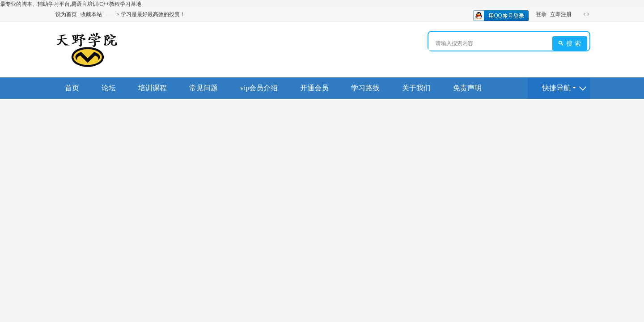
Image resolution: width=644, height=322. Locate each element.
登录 (541, 14)
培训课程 (153, 88)
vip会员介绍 (259, 88)
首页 (72, 88)
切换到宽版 (586, 14)
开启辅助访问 (578, 14)
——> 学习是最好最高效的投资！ (145, 14)
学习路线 (365, 88)
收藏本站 (91, 14)
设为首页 (66, 14)
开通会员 (314, 88)
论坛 (109, 88)
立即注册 (561, 14)
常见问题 (203, 88)
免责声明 (467, 88)
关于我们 (416, 88)
